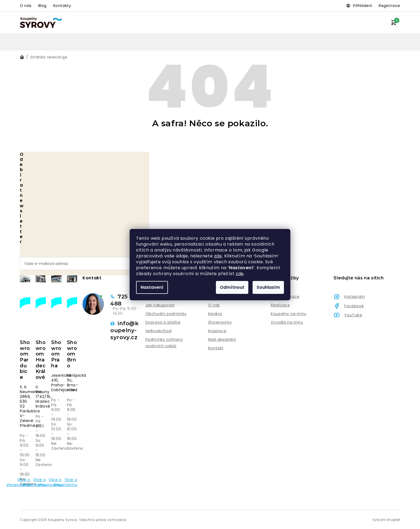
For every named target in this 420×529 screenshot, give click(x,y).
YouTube (353, 315)
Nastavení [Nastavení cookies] (152, 287)
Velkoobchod (159, 331)
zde (218, 256)
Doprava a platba (163, 322)
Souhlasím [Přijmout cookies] (268, 287)
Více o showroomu (24, 482)
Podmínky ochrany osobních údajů (164, 343)
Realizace (280, 305)
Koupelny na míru (289, 314)
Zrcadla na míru (287, 322)
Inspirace (217, 331)
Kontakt (216, 348)
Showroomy (220, 322)
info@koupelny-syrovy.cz (124, 330)
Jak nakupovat (160, 305)
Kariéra (215, 314)
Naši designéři (222, 339)
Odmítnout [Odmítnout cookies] (232, 287)
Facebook (354, 306)
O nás (26, 6)
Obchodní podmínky (166, 314)
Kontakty (62, 6)
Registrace (389, 6)
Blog (42, 6)
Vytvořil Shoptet (386, 520)
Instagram (355, 297)
